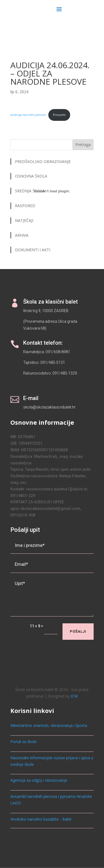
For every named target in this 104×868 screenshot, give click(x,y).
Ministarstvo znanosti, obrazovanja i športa (49, 725)
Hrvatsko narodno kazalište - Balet (41, 819)
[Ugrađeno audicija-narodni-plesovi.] (52, 191)
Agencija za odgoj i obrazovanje (39, 780)
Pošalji (78, 631)
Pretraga (83, 145)
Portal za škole (23, 742)
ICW (74, 696)
